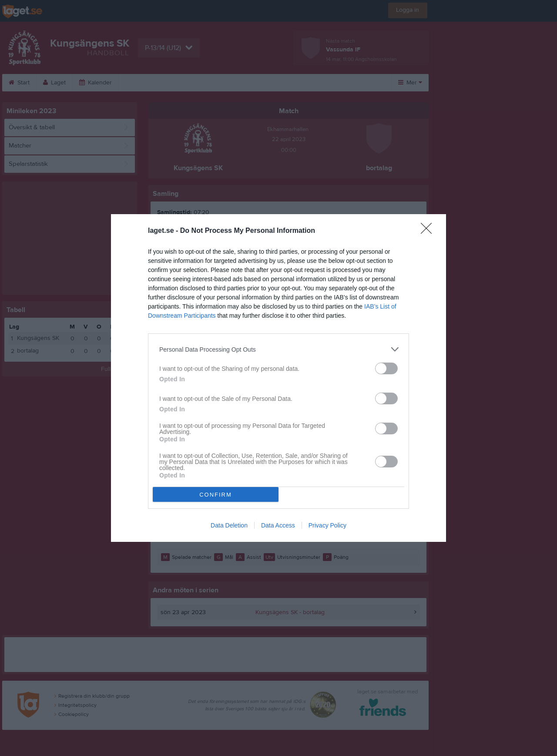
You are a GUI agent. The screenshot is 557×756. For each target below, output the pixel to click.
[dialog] (278, 378)
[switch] (386, 368)
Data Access (278, 525)
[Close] (429, 231)
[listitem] (278, 349)
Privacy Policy (327, 525)
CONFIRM (216, 495)
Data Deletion (229, 525)
